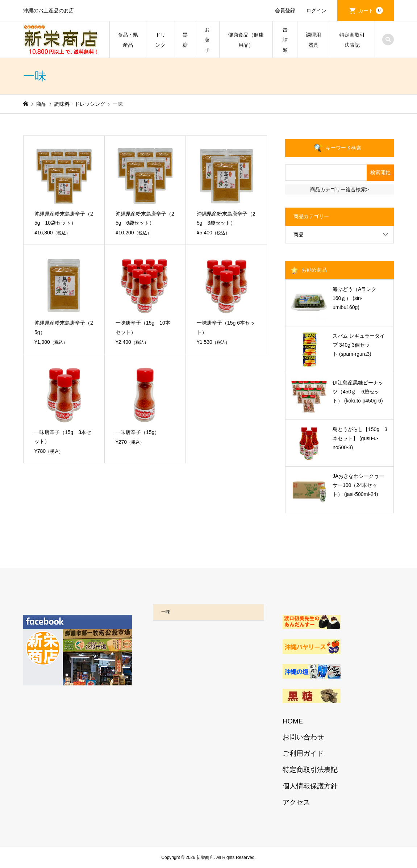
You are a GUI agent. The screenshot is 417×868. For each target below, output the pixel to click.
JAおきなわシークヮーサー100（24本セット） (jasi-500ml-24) (358, 485)
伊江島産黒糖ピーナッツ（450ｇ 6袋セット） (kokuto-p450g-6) (358, 392)
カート (371, 11)
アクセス (296, 802)
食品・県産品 (128, 40)
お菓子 (207, 40)
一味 (166, 612)
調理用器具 (313, 40)
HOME (293, 721)
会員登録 (285, 11)
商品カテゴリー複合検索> (339, 189)
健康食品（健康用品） (246, 40)
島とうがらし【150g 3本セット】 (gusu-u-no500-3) (360, 438)
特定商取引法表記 (352, 40)
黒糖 (185, 40)
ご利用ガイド (303, 753)
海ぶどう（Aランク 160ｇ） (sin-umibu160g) (357, 298)
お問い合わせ (303, 737)
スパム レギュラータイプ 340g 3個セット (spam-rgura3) (359, 345)
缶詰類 (285, 40)
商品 (299, 234)
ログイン (316, 11)
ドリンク (160, 40)
